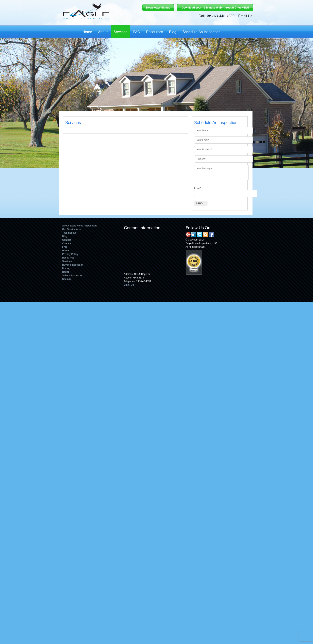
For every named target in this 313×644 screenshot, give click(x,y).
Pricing (66, 268)
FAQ (65, 247)
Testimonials (69, 233)
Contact (67, 240)
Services (67, 261)
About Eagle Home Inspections (80, 226)
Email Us (129, 285)
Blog (65, 236)
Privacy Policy (70, 254)
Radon (66, 272)
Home (66, 251)
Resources (68, 258)
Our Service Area (72, 229)
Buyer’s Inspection (73, 265)
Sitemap (67, 279)
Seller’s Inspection (73, 276)
